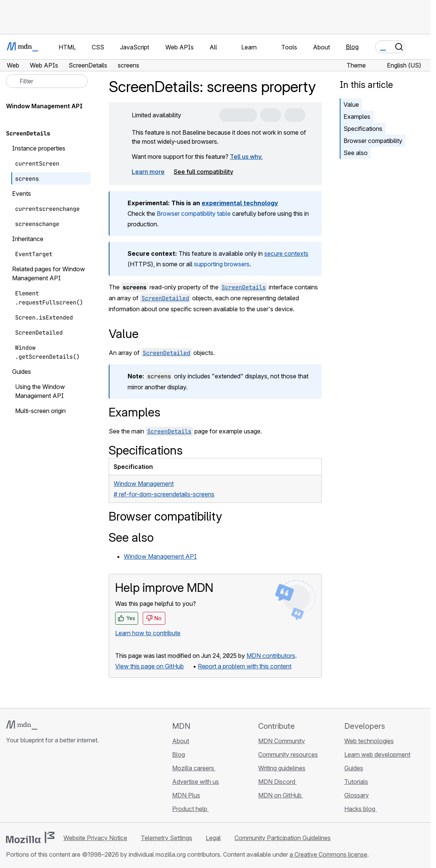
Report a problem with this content (245, 666)
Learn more (148, 172)
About (181, 741)
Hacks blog (361, 809)
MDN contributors (271, 656)
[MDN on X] (38, 785)
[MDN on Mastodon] (51, 785)
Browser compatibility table (194, 214)
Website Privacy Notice (95, 838)
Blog (352, 47)
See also (356, 153)
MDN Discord (277, 782)
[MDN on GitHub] (11, 785)
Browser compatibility (373, 141)
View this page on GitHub (149, 666)
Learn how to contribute (148, 633)
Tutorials (356, 782)
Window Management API (160, 556)
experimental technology (240, 203)
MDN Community (282, 741)
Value (351, 104)
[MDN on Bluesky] (24, 785)
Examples (357, 117)
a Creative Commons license (328, 854)
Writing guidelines (282, 768)
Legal (213, 838)
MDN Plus (186, 795)
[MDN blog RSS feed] (65, 785)
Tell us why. (246, 157)
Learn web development (377, 754)
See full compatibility (203, 172)
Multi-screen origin (40, 411)
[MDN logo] (22, 725)
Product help (190, 809)
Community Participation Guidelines (283, 838)
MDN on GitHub (281, 795)
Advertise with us (196, 782)
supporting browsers (222, 264)
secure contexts (286, 253)
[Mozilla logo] (30, 837)
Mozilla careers (194, 768)
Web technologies (369, 741)
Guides (354, 768)
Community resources (288, 754)
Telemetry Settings (166, 838)
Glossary (357, 795)
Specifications (363, 129)
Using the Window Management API (40, 391)
